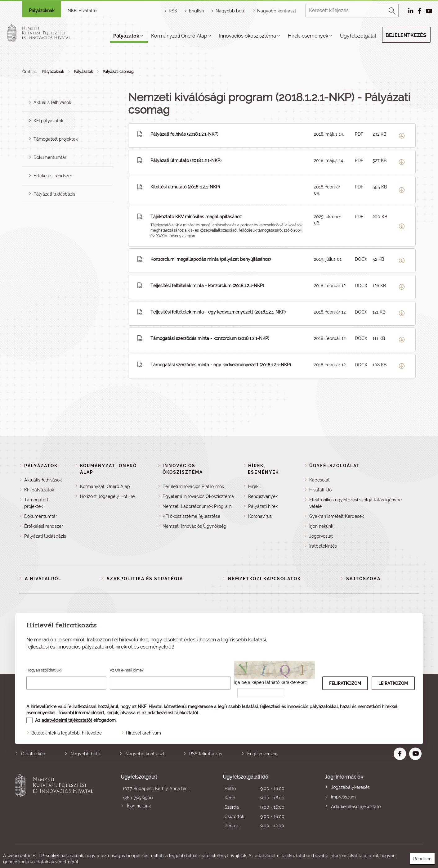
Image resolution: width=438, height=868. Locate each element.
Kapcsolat (320, 480)
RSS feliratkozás (206, 754)
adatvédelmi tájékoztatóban (283, 856)
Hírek (253, 486)
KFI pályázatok (48, 121)
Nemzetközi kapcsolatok (264, 579)
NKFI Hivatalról (83, 11)
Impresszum (343, 797)
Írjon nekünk (321, 526)
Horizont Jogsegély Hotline (107, 496)
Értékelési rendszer (53, 176)
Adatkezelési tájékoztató (356, 807)
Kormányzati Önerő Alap (179, 36)
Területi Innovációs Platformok (193, 486)
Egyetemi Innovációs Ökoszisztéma (198, 496)
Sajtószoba (363, 579)
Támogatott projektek (56, 139)
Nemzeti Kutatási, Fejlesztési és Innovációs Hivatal (56, 802)
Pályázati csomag (118, 72)
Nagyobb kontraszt (277, 11)
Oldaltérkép (33, 754)
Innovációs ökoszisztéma (248, 36)
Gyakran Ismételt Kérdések (337, 516)
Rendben (422, 859)
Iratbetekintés (323, 546)
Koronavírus (260, 516)
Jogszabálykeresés (350, 787)
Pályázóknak (42, 11)
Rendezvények (263, 496)
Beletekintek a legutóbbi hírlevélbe (67, 733)
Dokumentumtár (50, 157)
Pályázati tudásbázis (54, 194)
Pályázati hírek (263, 506)
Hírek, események (308, 36)
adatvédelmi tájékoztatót (67, 720)
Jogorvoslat (321, 536)
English (196, 11)
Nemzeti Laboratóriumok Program (197, 506)
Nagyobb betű (85, 754)
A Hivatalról (43, 579)
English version (262, 754)
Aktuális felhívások (52, 102)
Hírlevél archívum (143, 733)
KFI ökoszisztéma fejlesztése (191, 516)
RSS (173, 11)
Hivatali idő (320, 490)
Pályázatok (126, 36)
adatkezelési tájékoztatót (173, 713)
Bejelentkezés (406, 35)
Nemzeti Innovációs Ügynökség (194, 526)
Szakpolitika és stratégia (145, 579)
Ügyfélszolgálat (358, 36)
